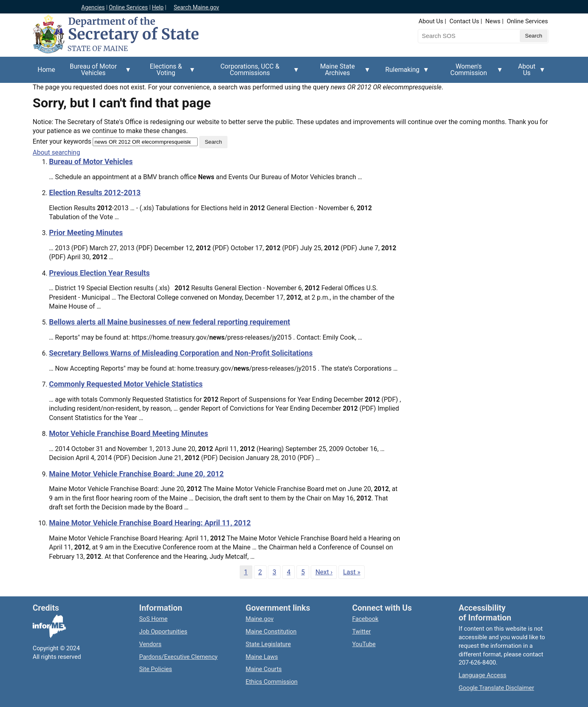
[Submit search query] (534, 36)
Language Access (482, 675)
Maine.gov (260, 619)
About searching (56, 152)
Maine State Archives (340, 73)
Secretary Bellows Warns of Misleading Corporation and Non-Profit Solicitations (181, 353)
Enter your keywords (62, 141)
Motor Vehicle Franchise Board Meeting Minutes (129, 433)
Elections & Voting (168, 73)
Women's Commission (471, 73)
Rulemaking (405, 74)
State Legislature (268, 644)
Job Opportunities (163, 631)
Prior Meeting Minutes (86, 232)
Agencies (93, 7)
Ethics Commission (272, 682)
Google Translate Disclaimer (496, 688)
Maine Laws (262, 657)
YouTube (364, 644)
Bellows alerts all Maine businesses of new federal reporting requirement (169, 322)
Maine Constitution (271, 631)
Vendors (150, 644)
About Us (431, 21)
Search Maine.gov (196, 7)
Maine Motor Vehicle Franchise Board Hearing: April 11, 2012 (150, 523)
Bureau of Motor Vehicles (96, 73)
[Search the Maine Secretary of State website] (461, 36)
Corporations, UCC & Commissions (252, 73)
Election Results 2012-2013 (95, 192)
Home (46, 70)
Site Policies (156, 669)
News (493, 21)
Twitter (361, 631)
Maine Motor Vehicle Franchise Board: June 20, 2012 (136, 474)
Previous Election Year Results (99, 273)
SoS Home (154, 619)
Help (158, 7)
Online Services (128, 7)
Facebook (365, 619)
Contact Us (464, 21)
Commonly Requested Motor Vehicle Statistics (126, 384)
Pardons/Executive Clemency (178, 657)
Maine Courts (264, 669)
